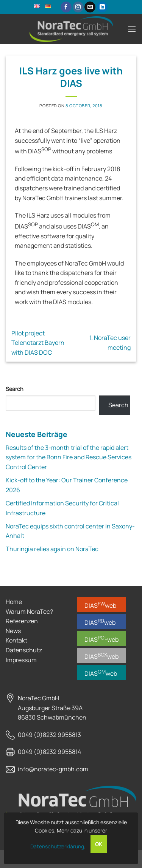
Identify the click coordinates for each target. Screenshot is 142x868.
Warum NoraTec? (29, 612)
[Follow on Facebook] (66, 7)
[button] (132, 29)
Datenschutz (24, 650)
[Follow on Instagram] (78, 7)
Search (15, 389)
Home (14, 602)
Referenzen (22, 621)
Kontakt (16, 640)
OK (99, 844)
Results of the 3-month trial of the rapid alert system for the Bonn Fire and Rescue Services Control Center (69, 457)
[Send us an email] (90, 7)
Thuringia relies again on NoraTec (52, 549)
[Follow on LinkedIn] (102, 7)
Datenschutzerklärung (57, 846)
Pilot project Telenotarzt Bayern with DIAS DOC (38, 343)
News (13, 631)
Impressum (21, 660)
